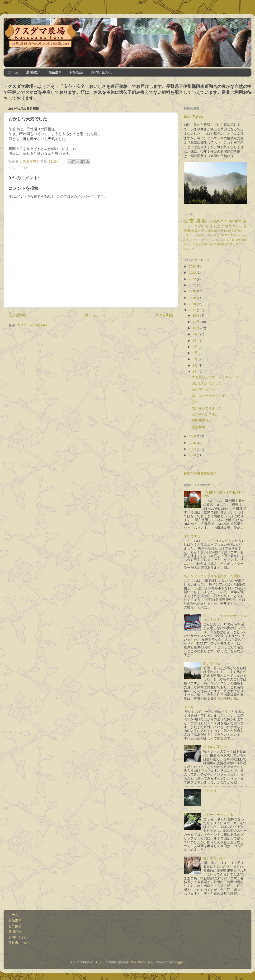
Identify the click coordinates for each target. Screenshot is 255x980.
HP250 (212, 231)
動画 (244, 240)
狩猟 (205, 244)
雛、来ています (215, 858)
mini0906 (199, 235)
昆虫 (199, 244)
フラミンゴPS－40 (223, 240)
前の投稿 (164, 315)
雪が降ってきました (207, 408)
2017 (193, 310)
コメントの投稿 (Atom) (34, 325)
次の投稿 (17, 315)
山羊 (193, 244)
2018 (193, 304)
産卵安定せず (202, 421)
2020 (193, 291)
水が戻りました (203, 390)
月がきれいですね (205, 415)
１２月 (189, 707)
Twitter (237, 235)
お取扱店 (76, 72)
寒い (195, 402)
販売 (198, 231)
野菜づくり (234, 226)
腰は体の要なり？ (217, 747)
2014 (193, 449)
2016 (193, 436)
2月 (196, 365)
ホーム (13, 72)
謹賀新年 (198, 427)
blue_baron (138, 962)
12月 (196, 315)
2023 (193, 273)
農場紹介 (33, 72)
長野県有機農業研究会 (222, 244)
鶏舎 (238, 221)
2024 (193, 266)
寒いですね (193, 117)
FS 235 (225, 235)
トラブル (210, 235)
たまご (219, 226)
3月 (196, 359)
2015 (193, 443)
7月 (196, 347)
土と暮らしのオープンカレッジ (215, 377)
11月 (196, 322)
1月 (196, 372)
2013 (193, 455)
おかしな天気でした (207, 383)
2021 (193, 285)
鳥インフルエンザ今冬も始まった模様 (212, 576)
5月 (196, 353)
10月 (196, 328)
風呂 (220, 231)
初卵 (238, 240)
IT (231, 235)
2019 (193, 298)
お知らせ (206, 226)
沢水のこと (218, 221)
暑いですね (192, 536)
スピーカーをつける (218, 815)
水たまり (210, 791)
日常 (24, 168)
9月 (196, 334)
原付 (187, 244)
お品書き (55, 72)
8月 (196, 341)
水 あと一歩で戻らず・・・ (213, 396)
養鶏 (201, 221)
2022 (193, 279)
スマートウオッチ (201, 240)
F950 (227, 231)
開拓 (204, 231)
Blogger (179, 962)
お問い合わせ (102, 72)
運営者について (20, 943)
